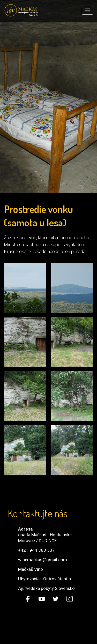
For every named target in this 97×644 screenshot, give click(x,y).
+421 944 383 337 (36, 550)
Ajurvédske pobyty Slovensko (46, 588)
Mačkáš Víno (31, 569)
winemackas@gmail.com (43, 560)
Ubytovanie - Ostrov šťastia (44, 579)
